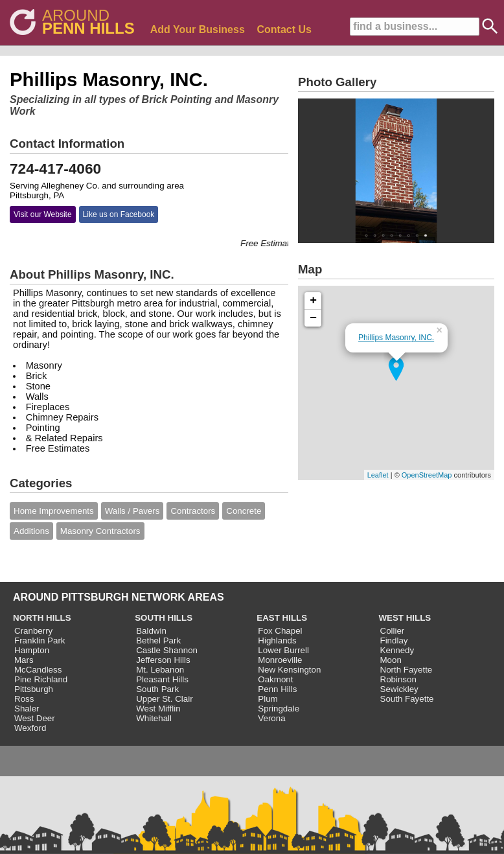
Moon (391, 660)
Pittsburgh (34, 689)
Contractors (193, 511)
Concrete (244, 511)
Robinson (398, 679)
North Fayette (407, 670)
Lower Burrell (283, 650)
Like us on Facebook (119, 214)
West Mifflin (158, 709)
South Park (157, 689)
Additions (31, 531)
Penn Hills (277, 689)
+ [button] (313, 301)
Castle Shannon (167, 650)
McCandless (38, 670)
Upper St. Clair (164, 699)
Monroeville (280, 660)
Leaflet (378, 475)
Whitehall (154, 718)
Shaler (27, 709)
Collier (393, 631)
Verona (271, 718)
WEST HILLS (405, 618)
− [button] (313, 318)
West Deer (35, 718)
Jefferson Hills (163, 660)
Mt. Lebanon (160, 670)
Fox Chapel (280, 631)
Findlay (394, 640)
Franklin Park (40, 640)
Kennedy (397, 650)
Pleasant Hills (162, 679)
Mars (24, 660)
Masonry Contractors (100, 531)
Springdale (279, 709)
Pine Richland (41, 679)
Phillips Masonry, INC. (396, 338)
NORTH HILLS (42, 618)
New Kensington (289, 670)
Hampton (32, 650)
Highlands (277, 640)
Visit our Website (43, 214)
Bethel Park (158, 640)
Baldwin (151, 631)
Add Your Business (198, 29)
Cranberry (33, 631)
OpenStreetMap (427, 475)
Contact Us (284, 29)
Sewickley (399, 689)
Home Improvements (54, 511)
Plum (268, 699)
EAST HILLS (282, 618)
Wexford (30, 728)
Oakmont (275, 679)
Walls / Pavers (132, 511)
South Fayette (407, 699)
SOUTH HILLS (164, 618)
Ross (24, 699)
